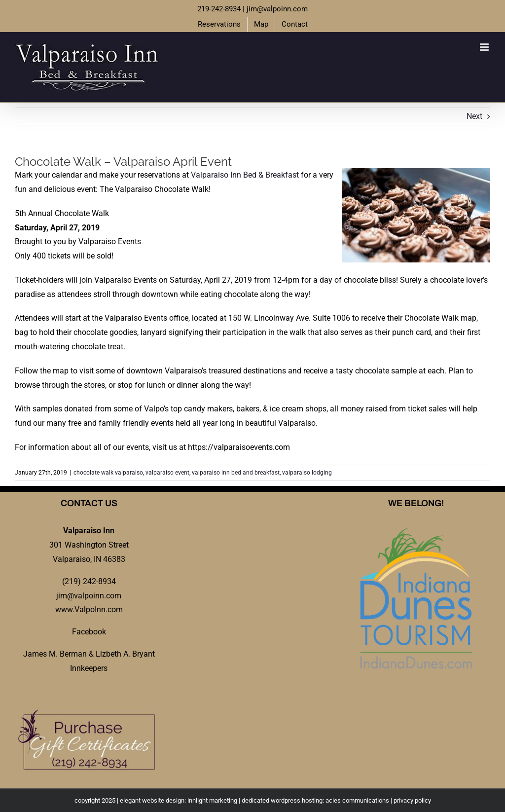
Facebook (89, 632)
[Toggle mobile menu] (485, 47)
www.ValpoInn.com (89, 609)
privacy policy (412, 800)
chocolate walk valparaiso (108, 473)
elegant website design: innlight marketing (179, 800)
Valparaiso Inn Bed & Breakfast (245, 175)
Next (474, 116)
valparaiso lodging (307, 473)
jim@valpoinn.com (277, 9)
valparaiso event (167, 473)
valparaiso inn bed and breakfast (236, 473)
